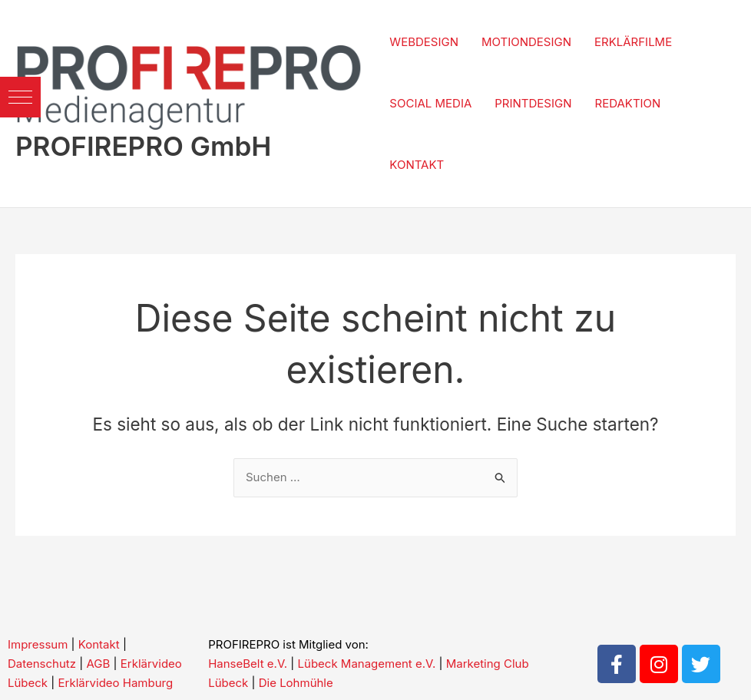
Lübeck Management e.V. (367, 664)
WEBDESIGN (424, 42)
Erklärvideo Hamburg (116, 683)
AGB (98, 664)
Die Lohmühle (296, 683)
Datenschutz (42, 664)
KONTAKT (417, 165)
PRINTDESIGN (533, 103)
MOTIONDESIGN (526, 42)
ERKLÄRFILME (633, 42)
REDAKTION (628, 103)
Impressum (38, 644)
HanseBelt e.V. (248, 664)
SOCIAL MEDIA (430, 103)
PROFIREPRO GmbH (143, 146)
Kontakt (99, 644)
